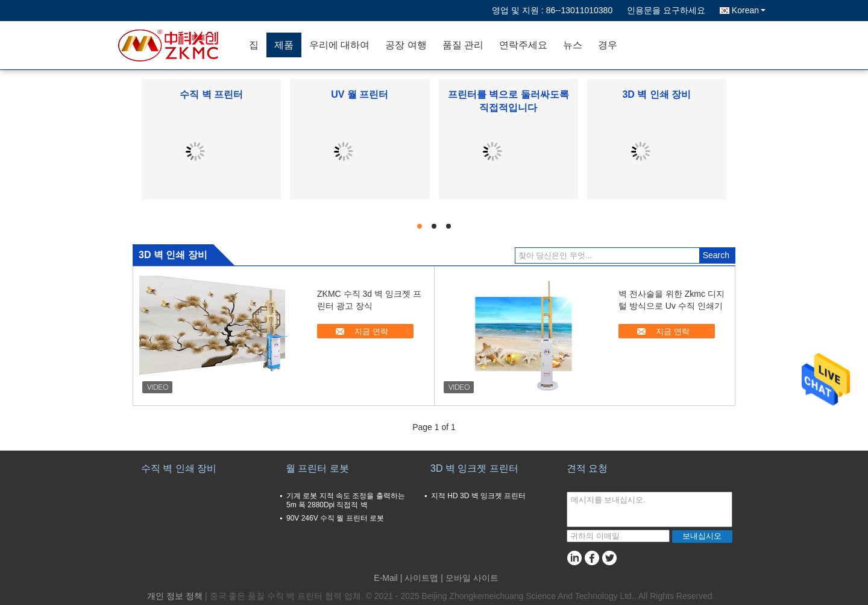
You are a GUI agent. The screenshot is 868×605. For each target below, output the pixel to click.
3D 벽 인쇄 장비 (656, 94)
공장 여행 (406, 45)
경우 (608, 45)
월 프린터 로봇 (317, 468)
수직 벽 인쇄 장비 (179, 468)
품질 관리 (463, 45)
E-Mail (386, 578)
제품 (284, 45)
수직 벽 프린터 (211, 94)
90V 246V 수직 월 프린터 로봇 (335, 518)
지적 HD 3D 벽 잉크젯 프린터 (478, 496)
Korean (749, 10)
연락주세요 (523, 45)
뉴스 (573, 45)
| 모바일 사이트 (469, 578)
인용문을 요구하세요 (666, 10)
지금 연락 (371, 331)
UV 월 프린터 (360, 94)
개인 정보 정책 (175, 596)
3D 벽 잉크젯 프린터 (474, 468)
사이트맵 (421, 578)
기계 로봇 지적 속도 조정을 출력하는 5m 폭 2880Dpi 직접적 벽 (346, 500)
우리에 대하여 (339, 45)
